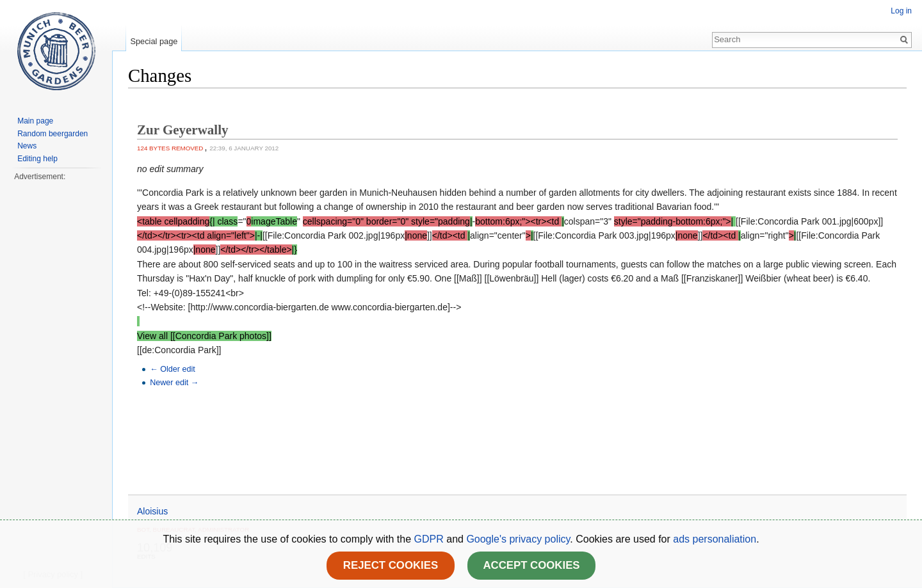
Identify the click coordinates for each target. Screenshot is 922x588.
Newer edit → (174, 383)
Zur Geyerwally (183, 130)
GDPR (431, 539)
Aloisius (152, 511)
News (27, 146)
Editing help (37, 159)
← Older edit (173, 369)
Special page (154, 41)
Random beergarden (53, 134)
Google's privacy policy (518, 539)
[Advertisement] (56, 375)
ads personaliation (715, 539)
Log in (901, 11)
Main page (35, 121)
